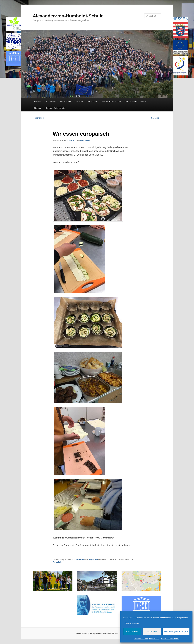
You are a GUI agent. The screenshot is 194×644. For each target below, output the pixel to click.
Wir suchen (92, 101)
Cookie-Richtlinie (141, 639)
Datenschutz (154, 639)
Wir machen (66, 101)
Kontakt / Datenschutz (170, 639)
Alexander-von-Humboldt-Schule (68, 16)
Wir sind (79, 101)
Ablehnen (152, 631)
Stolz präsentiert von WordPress (104, 633)
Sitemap (37, 108)
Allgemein (93, 559)
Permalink (57, 562)
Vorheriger (38, 118)
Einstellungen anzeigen (176, 631)
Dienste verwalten (132, 623)
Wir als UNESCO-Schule (136, 101)
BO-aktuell (51, 101)
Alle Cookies (132, 631)
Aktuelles (38, 101)
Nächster (156, 118)
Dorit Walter (85, 141)
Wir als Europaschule (111, 101)
